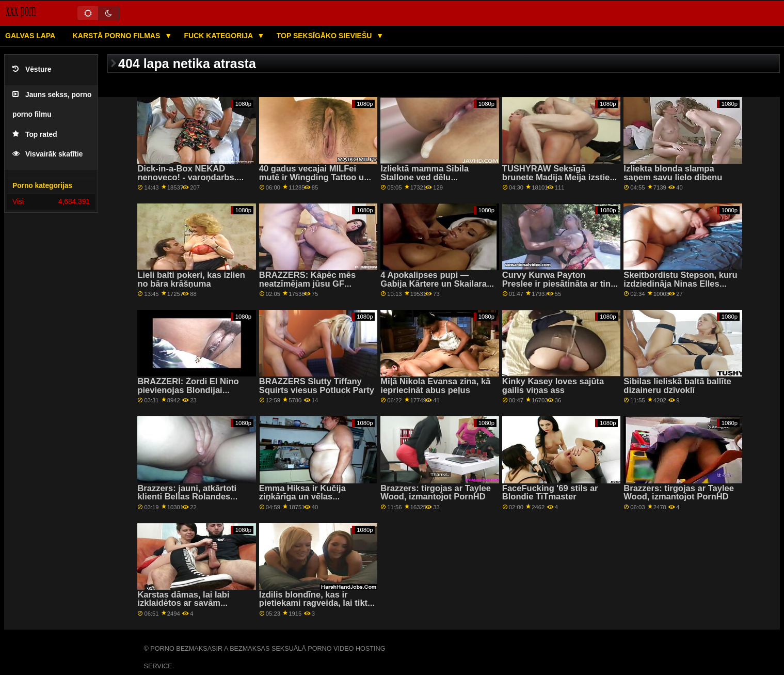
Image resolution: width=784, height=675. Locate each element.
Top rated (35, 135)
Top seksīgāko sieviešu (325, 36)
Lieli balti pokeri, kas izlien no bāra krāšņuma (191, 279)
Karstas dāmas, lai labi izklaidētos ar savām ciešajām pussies (183, 603)
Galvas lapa (30, 36)
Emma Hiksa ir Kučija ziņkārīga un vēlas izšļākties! (302, 497)
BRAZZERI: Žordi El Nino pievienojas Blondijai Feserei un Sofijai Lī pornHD (194, 390)
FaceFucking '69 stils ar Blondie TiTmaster (550, 493)
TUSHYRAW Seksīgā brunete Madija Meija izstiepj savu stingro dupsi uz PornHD (560, 182)
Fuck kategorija (220, 36)
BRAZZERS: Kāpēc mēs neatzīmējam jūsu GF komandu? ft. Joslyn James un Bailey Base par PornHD (315, 288)
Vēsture (32, 69)
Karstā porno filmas (117, 36)
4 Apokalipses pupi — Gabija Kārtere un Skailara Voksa (434, 284)
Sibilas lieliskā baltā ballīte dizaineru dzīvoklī (677, 386)
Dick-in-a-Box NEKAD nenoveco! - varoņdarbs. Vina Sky (187, 177)
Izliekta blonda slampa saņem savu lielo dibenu (673, 173)
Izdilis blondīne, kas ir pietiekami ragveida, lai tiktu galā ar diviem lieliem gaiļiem (316, 608)
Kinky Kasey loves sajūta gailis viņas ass (553, 386)
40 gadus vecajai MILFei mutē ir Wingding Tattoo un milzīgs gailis (314, 177)
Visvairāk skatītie (47, 154)
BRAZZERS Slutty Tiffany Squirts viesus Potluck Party (317, 386)
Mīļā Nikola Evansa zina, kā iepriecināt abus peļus (435, 386)
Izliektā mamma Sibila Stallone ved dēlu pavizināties (425, 177)
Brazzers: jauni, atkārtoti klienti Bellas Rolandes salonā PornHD (187, 497)
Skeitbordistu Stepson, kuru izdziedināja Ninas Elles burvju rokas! (680, 284)
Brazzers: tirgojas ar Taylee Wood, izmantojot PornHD (436, 493)
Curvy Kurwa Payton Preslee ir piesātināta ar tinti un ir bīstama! (559, 284)
